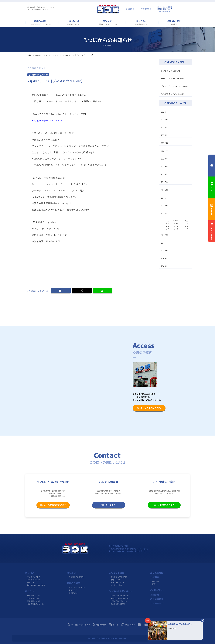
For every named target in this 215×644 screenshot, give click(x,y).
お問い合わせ (166, 12)
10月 (186, 221)
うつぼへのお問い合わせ (121, 591)
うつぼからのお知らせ (170, 71)
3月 (168, 229)
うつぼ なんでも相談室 (119, 577)
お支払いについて (34, 580)
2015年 (164, 198)
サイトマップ (157, 603)
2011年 (164, 243)
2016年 (164, 190)
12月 (167, 221)
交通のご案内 (74, 593)
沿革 (154, 584)
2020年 (164, 159)
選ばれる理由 (157, 573)
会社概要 (155, 577)
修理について (115, 580)
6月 (168, 226)
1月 (187, 229)
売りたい (30, 591)
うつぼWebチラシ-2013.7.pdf (48, 121)
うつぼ (114, 625)
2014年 (164, 206)
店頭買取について (34, 596)
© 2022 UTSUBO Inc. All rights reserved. (107, 638)
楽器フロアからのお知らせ (172, 79)
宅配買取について (34, 601)
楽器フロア (73, 590)
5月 (177, 226)
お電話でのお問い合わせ (120, 596)
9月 (168, 223)
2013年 (49, 55)
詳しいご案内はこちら (149, 408)
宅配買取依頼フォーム (35, 604)
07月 (57, 55)
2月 (177, 229)
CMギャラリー (157, 590)
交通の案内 (147, 9)
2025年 (164, 120)
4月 (187, 226)
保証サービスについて (119, 582)
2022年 (164, 143)
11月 (177, 221)
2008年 (164, 266)
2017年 (164, 182)
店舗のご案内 (73, 583)
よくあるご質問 (116, 585)
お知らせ (39, 55)
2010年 (164, 251)
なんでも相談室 (116, 573)
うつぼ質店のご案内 (76, 577)
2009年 (164, 258)
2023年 (164, 135)
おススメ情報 (157, 599)
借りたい (71, 573)
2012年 (164, 235)
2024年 (164, 127)
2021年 (164, 151)
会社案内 (131, 9)
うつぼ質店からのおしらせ (172, 94)
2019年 (164, 167)
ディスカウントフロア (77, 587)
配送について (32, 582)
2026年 (164, 112)
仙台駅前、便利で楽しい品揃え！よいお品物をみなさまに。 (42, 8)
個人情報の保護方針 (118, 604)
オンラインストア (34, 577)
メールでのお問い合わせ (53, 505)
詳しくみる (109, 505)
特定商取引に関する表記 (36, 585)
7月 (187, 223)
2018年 (164, 174)
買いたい (30, 573)
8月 (177, 223)
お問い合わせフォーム (119, 601)
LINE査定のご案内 (164, 505)
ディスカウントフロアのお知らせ (175, 86)
